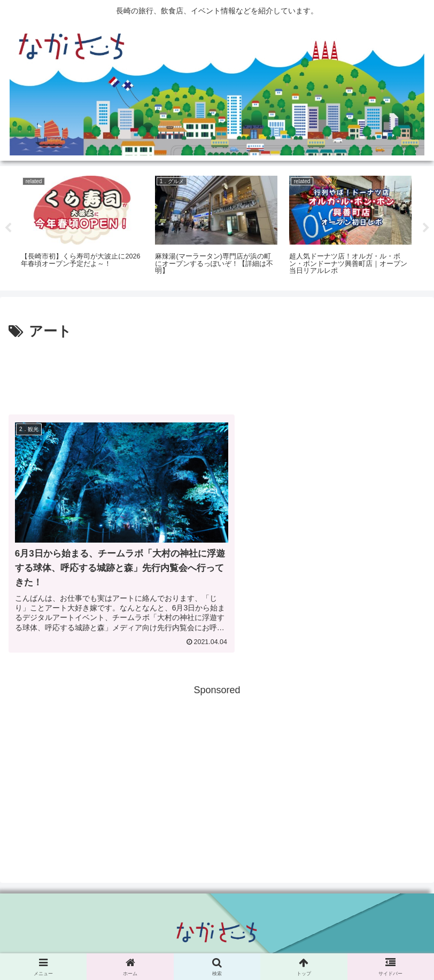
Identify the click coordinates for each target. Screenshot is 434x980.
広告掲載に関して (75, 946)
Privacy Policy (217, 946)
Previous (8, 228)
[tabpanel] (82, 226)
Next (426, 228)
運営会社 (359, 946)
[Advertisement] (217, 373)
